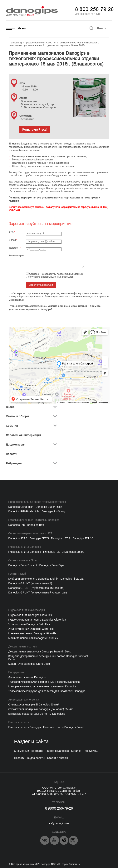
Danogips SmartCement (23, 565)
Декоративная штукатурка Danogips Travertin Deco (40, 651)
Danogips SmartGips (52, 565)
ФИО (11, 232)
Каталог (76, 751)
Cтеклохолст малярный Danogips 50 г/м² (33, 705)
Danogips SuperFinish (49, 507)
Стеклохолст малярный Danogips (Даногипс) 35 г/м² (41, 709)
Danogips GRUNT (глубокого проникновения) (36, 588)
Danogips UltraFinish (21, 507)
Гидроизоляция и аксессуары (27, 610)
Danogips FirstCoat (72, 579)
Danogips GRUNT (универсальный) (30, 583)
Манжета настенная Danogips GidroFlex (33, 633)
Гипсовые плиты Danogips (25, 547)
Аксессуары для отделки (24, 700)
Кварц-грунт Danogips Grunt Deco (29, 664)
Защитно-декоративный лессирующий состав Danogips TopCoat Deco (48, 658)
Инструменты (17, 672)
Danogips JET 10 (83, 538)
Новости (12, 454)
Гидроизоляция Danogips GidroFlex (30, 615)
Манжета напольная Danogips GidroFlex (33, 638)
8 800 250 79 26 (95, 9)
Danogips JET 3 (18, 538)
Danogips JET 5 (39, 538)
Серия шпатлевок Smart (23, 560)
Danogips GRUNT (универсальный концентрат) (37, 592)
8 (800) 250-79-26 (59, 808)
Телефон (15, 248)
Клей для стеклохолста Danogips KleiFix (33, 579)
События (12, 426)
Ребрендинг (14, 463)
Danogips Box (35, 525)
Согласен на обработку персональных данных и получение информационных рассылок (54, 275)
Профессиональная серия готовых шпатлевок (37, 502)
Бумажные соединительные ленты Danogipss (37, 714)
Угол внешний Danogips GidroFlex (29, 624)
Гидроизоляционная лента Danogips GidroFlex (37, 620)
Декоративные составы (23, 646)
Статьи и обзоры (17, 416)
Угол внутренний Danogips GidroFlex (31, 629)
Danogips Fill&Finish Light (24, 511)
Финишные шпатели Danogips (27, 677)
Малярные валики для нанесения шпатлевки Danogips (42, 686)
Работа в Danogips (57, 751)
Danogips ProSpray (53, 511)
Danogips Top (16, 525)
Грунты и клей (17, 574)
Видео (10, 407)
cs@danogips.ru (59, 823)
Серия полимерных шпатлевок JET (30, 533)
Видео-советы (36, 758)
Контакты (37, 751)
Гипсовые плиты (18, 722)
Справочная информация (24, 435)
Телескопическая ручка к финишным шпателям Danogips (44, 682)
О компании (21, 751)
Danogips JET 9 (61, 538)
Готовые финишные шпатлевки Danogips (34, 520)
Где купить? (91, 751)
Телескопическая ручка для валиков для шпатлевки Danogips (47, 691)
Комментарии (16, 255)
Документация (16, 445)
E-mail (12, 240)
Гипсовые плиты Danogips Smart (64, 552)
